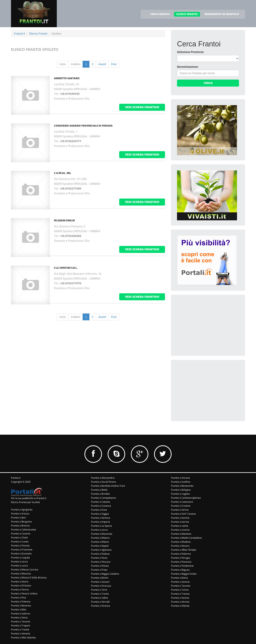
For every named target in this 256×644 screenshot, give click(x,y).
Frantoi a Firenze (20, 546)
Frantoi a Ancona (180, 478)
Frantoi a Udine (99, 598)
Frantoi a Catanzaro (182, 502)
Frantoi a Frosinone (22, 550)
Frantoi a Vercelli (100, 602)
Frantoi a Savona (180, 582)
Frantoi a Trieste (20, 630)
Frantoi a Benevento (182, 486)
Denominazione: (188, 67)
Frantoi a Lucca (19, 566)
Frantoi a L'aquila (20, 558)
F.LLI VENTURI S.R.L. (66, 268)
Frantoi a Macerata (102, 534)
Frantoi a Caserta (21, 534)
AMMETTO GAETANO (67, 78)
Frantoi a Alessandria (103, 478)
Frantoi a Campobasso (103, 498)
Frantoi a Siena (19, 618)
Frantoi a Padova (100, 554)
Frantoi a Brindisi (100, 494)
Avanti (102, 64)
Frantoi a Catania (100, 502)
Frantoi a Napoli (100, 546)
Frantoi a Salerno (20, 614)
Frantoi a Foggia (100, 514)
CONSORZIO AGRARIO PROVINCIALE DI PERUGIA (83, 126)
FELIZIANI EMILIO (64, 220)
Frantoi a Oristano (21, 586)
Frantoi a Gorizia (180, 518)
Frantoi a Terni (99, 590)
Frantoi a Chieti (19, 538)
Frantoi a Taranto (181, 586)
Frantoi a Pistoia (100, 566)
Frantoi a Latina (180, 526)
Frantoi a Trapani (20, 626)
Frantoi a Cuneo (20, 542)
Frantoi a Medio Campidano (186, 538)
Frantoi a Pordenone (182, 566)
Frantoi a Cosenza (101, 506)
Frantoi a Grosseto (21, 554)
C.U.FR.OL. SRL (62, 173)
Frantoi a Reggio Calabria (105, 574)
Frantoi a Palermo (181, 554)
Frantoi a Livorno (180, 530)
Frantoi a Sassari (100, 582)
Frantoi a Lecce (19, 562)
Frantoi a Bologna (181, 490)
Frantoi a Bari (18, 518)
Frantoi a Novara (180, 546)
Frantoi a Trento (100, 594)
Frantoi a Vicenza (100, 606)
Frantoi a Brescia (20, 526)
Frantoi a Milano (100, 542)
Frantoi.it (19, 34)
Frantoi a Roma (179, 578)
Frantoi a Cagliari (180, 494)
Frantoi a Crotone (181, 506)
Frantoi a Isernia (180, 522)
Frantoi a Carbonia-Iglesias (186, 498)
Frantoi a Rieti (19, 610)
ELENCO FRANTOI (187, 14)
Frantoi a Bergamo (21, 522)
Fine (114, 64)
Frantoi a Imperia (100, 522)
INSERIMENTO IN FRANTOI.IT (222, 14)
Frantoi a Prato (99, 570)
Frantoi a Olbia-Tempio (184, 550)
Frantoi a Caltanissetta (23, 530)
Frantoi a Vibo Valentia (23, 638)
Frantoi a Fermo (180, 510)
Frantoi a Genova (100, 518)
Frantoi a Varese (180, 598)
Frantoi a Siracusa (101, 586)
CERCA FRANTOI (160, 14)
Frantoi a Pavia (99, 558)
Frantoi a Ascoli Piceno (103, 482)
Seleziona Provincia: (191, 52)
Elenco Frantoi (38, 34)
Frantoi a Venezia (21, 634)
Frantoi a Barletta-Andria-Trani (108, 486)
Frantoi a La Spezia (101, 526)
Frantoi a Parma (20, 590)
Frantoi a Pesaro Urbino (24, 594)
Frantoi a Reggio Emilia (184, 574)
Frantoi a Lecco (99, 530)
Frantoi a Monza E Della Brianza (29, 578)
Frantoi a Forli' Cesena (183, 514)
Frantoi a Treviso (180, 594)
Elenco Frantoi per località (25, 502)
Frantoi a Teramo (21, 622)
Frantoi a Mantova (181, 534)
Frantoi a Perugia (180, 558)
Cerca (208, 83)
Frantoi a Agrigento (22, 510)
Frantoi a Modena (181, 542)
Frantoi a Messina (21, 574)
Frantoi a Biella (99, 490)
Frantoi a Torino (180, 590)
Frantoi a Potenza (21, 602)
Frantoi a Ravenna (21, 606)
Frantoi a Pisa (18, 598)
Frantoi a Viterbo (180, 606)
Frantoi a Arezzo (20, 514)
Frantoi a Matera (100, 538)
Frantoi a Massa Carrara (25, 570)
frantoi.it (16, 478)
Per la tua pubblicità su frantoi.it (29, 498)
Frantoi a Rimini (100, 578)
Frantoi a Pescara (101, 562)
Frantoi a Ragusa (180, 570)
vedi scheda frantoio (142, 107)
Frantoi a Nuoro (20, 582)
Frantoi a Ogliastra (101, 550)
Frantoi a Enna (99, 510)
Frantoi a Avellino (181, 482)
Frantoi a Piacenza (181, 562)
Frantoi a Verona (180, 602)
